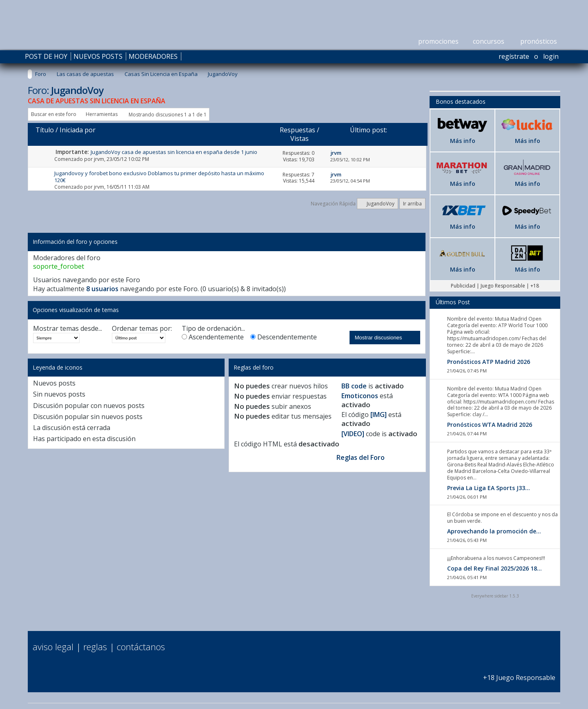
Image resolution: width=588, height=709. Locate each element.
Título (45, 130)
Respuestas (297, 130)
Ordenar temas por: (142, 329)
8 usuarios (102, 289)
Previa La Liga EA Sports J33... (489, 488)
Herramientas (102, 114)
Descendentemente (284, 337)
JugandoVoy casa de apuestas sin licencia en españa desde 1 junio (174, 152)
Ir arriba (412, 204)
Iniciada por (78, 130)
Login (551, 56)
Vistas (300, 138)
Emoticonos (360, 396)
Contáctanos (141, 647)
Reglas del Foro (361, 457)
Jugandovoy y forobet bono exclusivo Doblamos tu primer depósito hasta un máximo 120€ (159, 177)
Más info (463, 141)
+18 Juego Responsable (519, 673)
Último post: (369, 130)
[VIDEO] (353, 434)
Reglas (95, 647)
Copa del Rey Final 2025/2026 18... (494, 568)
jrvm (99, 159)
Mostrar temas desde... (68, 329)
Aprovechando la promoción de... (494, 531)
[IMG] (379, 415)
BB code (354, 386)
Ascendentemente (213, 337)
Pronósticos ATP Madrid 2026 (489, 362)
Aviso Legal (53, 647)
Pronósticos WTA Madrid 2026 (490, 425)
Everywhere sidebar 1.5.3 (495, 596)
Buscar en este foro (54, 114)
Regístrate (514, 56)
